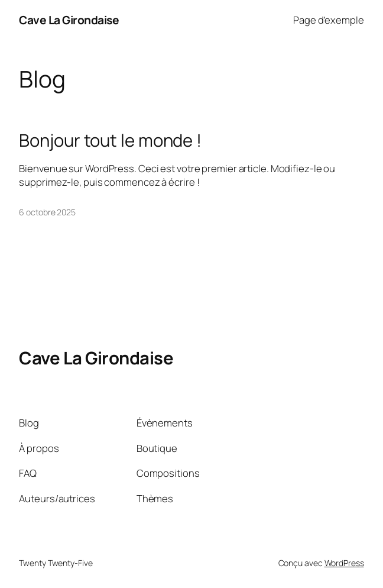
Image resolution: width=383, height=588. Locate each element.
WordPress (344, 563)
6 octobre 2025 (47, 212)
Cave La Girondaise (69, 20)
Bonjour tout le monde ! (110, 140)
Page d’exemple (329, 20)
